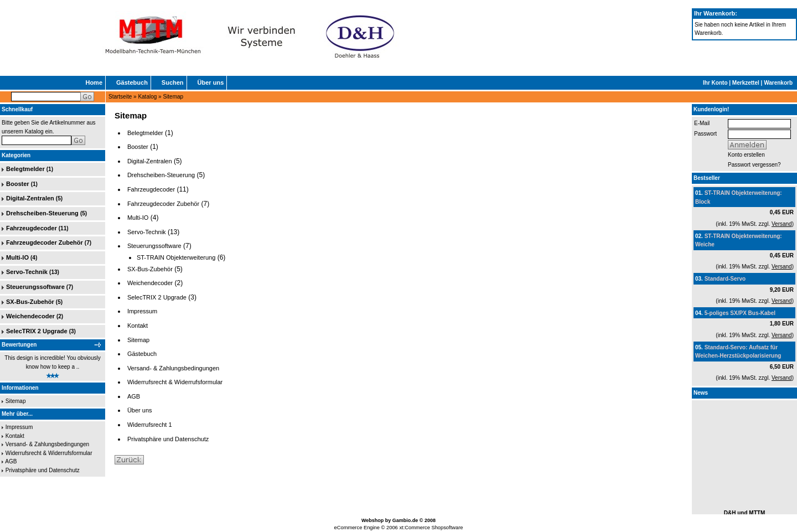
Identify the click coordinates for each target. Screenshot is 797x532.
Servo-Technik (27, 272)
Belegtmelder (25, 169)
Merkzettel (746, 83)
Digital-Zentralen (30, 198)
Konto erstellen (746, 155)
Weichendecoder (30, 316)
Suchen (173, 82)
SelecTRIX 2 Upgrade (37, 331)
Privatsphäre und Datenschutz (43, 470)
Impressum (19, 427)
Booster (18, 184)
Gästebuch (132, 82)
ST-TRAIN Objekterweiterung (176, 257)
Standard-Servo (725, 279)
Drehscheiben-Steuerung (42, 213)
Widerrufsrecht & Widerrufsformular (49, 453)
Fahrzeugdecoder (32, 228)
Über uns (211, 82)
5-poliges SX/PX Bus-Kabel (740, 313)
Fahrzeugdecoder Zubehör (45, 242)
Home (94, 82)
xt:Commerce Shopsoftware (431, 528)
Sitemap (173, 97)
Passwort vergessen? (754, 165)
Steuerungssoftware (35, 287)
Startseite (120, 97)
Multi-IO (17, 257)
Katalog (147, 97)
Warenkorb (778, 83)
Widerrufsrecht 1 (150, 425)
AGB (11, 461)
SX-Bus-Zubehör (30, 302)
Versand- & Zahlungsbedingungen (47, 444)
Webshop (372, 520)
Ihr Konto (715, 83)
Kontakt (15, 436)
